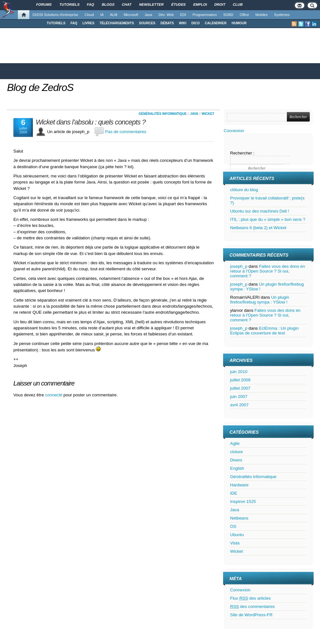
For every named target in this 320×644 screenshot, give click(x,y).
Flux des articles (250, 598)
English (237, 468)
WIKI (182, 23)
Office (244, 15)
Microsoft (131, 15)
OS (233, 526)
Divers (236, 460)
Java (149, 15)
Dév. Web (166, 15)
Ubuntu (237, 535)
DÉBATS (167, 23)
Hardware (239, 485)
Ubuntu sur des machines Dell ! (260, 211)
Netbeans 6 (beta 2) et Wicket (258, 228)
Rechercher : (242, 153)
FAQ (74, 23)
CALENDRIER (216, 23)
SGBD (228, 15)
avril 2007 (239, 405)
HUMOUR (239, 23)
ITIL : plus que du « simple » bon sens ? (268, 219)
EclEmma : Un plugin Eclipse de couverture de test (264, 331)
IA (102, 15)
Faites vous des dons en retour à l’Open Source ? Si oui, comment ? (268, 271)
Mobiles (262, 15)
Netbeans (239, 518)
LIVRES (89, 23)
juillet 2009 (240, 380)
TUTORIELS (56, 23)
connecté (54, 395)
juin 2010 (239, 372)
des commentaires (252, 607)
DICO (196, 23)
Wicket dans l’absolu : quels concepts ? (91, 122)
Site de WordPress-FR (251, 615)
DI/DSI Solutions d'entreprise (55, 15)
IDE (234, 493)
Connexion (234, 131)
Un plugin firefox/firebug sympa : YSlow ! (260, 300)
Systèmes (282, 15)
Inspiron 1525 (243, 502)
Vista (235, 543)
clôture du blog (244, 190)
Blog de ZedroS (40, 87)
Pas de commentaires (126, 132)
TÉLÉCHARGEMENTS (117, 23)
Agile (235, 443)
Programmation (205, 15)
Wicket (208, 114)
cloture (236, 452)
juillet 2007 (240, 388)
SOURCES (147, 23)
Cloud (89, 15)
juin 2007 (239, 397)
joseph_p (239, 266)
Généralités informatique (163, 114)
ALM (114, 15)
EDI (183, 15)
